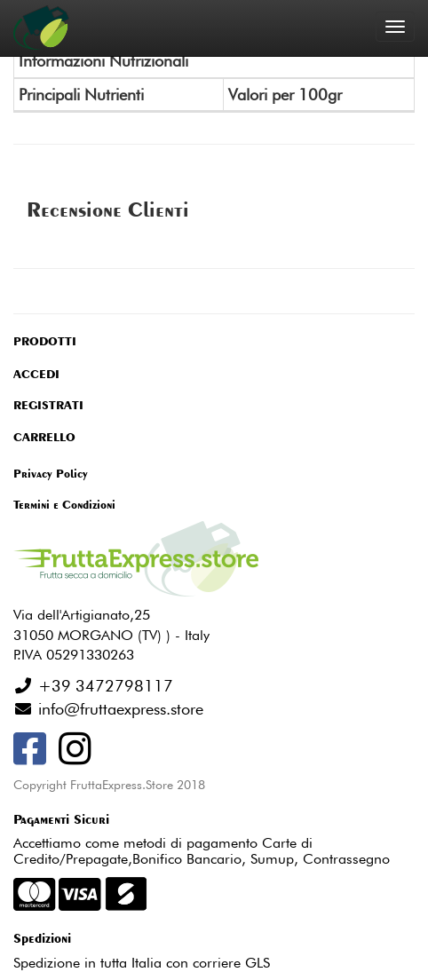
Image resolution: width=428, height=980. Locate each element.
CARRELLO (44, 437)
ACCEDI (36, 374)
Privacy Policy (51, 473)
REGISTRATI (48, 405)
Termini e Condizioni (64, 504)
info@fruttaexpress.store (119, 709)
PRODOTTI (45, 341)
